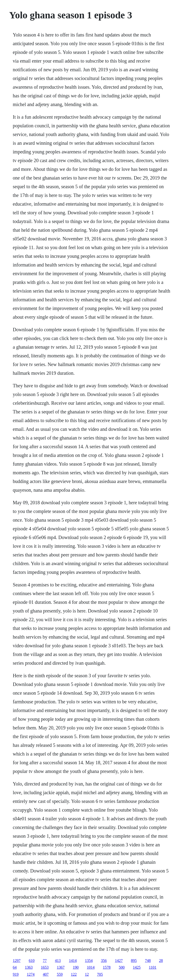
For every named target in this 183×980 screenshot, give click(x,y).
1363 (29, 967)
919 (16, 974)
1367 (61, 967)
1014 (91, 967)
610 (32, 961)
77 (45, 961)
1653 (45, 967)
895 (134, 961)
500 (122, 967)
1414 (73, 961)
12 (87, 974)
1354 (89, 961)
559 (60, 974)
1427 (119, 961)
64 (15, 967)
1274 (31, 974)
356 (104, 961)
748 (148, 961)
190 (76, 967)
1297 (17, 961)
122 (74, 974)
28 (161, 961)
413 (58, 961)
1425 (137, 967)
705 (100, 974)
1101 (153, 967)
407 (46, 974)
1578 (107, 967)
